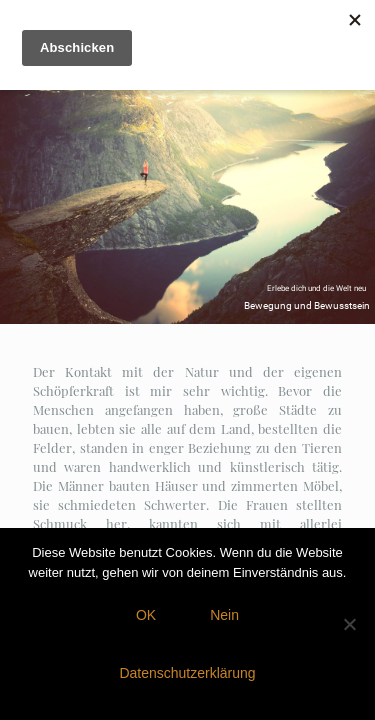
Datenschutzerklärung (187, 673)
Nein (224, 615)
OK (146, 615)
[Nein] (350, 624)
